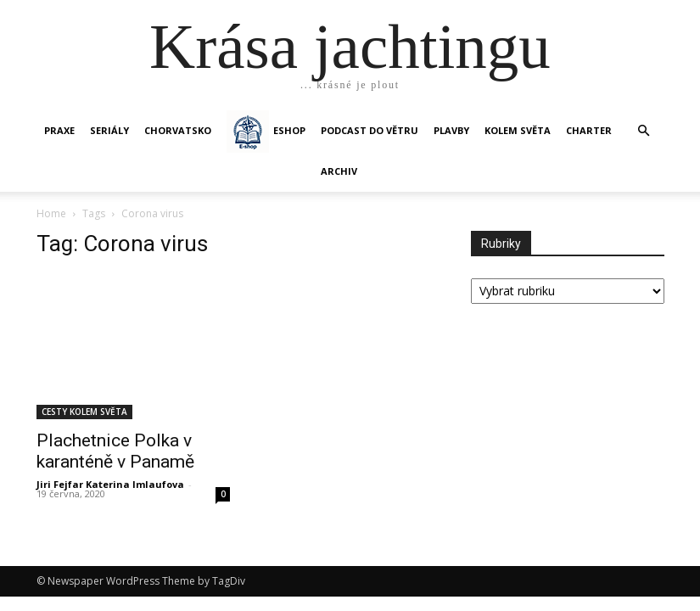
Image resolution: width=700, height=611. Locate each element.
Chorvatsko (178, 130)
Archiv (339, 171)
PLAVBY (451, 130)
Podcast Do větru (370, 130)
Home (51, 213)
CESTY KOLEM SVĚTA (84, 412)
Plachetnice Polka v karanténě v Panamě (115, 451)
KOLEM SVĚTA (518, 130)
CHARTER (589, 130)
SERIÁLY (109, 130)
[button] (644, 131)
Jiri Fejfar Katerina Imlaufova (110, 484)
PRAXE (59, 130)
